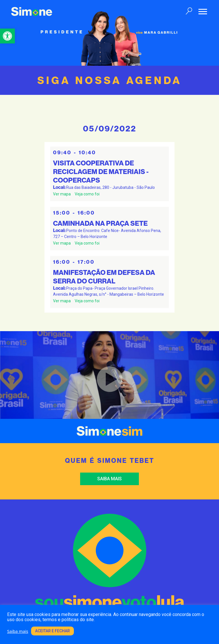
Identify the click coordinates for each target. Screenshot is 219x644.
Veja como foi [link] (87, 194)
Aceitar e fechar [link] (52, 631)
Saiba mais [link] (109, 479)
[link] (7, 36)
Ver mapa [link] (62, 194)
